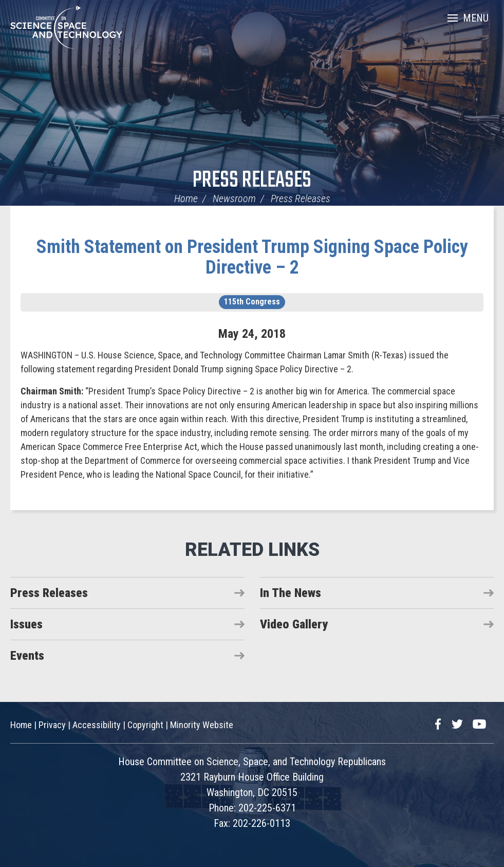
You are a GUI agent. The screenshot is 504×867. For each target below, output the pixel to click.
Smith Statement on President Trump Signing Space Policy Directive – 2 (252, 257)
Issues (26, 624)
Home (186, 198)
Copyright (145, 725)
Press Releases (252, 181)
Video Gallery (294, 624)
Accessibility (97, 725)
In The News (291, 593)
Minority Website (202, 725)
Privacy (52, 725)
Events (27, 656)
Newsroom (234, 198)
